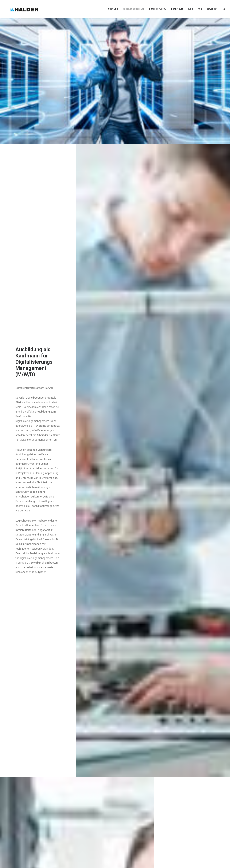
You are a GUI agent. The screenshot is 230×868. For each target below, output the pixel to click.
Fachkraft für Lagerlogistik (45, 808)
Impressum (170, 795)
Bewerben (212, 9)
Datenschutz (171, 801)
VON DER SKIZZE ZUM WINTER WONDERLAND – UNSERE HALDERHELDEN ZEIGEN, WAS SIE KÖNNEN (93, 828)
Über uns (113, 9)
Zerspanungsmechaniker (45, 795)
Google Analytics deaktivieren (179, 808)
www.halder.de (127, 818)
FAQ (200, 9)
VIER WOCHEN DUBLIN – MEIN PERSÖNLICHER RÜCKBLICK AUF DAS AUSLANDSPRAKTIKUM (92, 812)
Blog (190, 9)
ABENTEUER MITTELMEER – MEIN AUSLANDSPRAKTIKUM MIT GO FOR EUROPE (92, 798)
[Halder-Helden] (20, 9)
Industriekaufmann (41, 814)
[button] (224, 9)
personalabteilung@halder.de (134, 814)
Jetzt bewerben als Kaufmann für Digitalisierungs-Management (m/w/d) (115, 739)
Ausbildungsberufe (133, 9)
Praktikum (177, 9)
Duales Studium (158, 9)
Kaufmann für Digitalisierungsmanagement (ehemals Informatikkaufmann (47, 825)
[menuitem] (113, 9)
